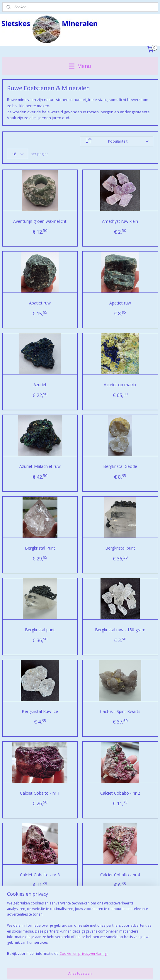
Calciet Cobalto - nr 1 (40, 793)
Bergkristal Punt (40, 548)
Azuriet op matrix (120, 385)
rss (87, 960)
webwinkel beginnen (109, 960)
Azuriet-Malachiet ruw (40, 466)
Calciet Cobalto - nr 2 (120, 793)
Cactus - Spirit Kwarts (120, 711)
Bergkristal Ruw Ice (40, 711)
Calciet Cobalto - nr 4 (120, 875)
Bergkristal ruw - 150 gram (120, 630)
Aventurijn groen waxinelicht (40, 221)
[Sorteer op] (117, 141)
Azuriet (40, 385)
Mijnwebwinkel (80, 969)
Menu (80, 66)
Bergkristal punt (120, 548)
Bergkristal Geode (120, 466)
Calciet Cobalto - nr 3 (40, 875)
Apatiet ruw (40, 303)
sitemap (74, 960)
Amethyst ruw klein (120, 221)
